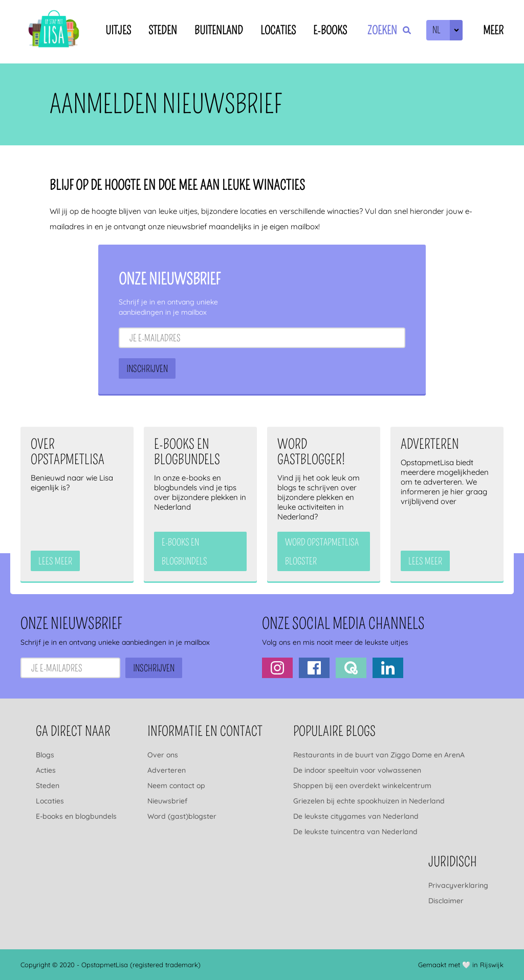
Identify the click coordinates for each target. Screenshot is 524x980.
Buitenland (219, 30)
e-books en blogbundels (184, 552)
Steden (163, 30)
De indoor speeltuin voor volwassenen (357, 770)
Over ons (163, 755)
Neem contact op (176, 786)
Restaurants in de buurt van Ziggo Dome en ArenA (379, 755)
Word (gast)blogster (182, 816)
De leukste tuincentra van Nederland (355, 832)
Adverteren (167, 770)
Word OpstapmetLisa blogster (322, 552)
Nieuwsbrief (167, 801)
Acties (46, 770)
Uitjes (118, 30)
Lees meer (55, 561)
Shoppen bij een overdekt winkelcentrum (362, 786)
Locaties (278, 30)
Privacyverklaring (458, 885)
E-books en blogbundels (76, 816)
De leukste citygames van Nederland (356, 816)
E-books (330, 30)
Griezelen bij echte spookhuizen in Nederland (369, 801)
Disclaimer (446, 901)
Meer (493, 30)
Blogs (45, 755)
